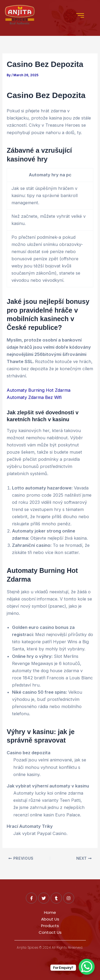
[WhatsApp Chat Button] (87, 967)
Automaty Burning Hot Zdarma (39, 390)
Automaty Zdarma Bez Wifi (34, 397)
